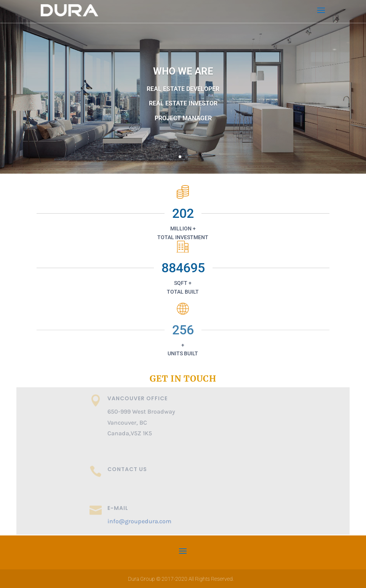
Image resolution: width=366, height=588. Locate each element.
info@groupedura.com (139, 521)
